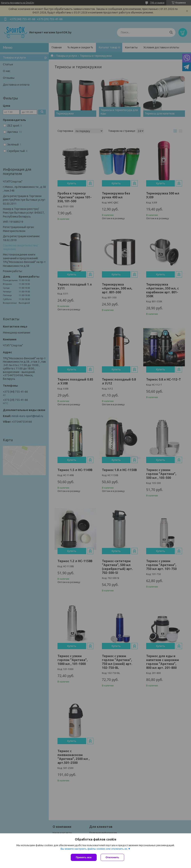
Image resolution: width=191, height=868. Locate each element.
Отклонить (112, 857)
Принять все (84, 857)
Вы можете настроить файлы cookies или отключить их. (94, 849)
